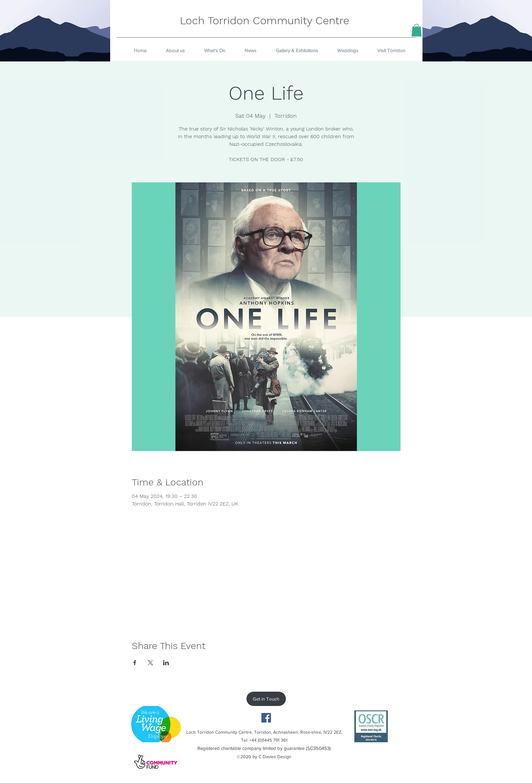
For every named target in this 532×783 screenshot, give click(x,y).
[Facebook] (266, 718)
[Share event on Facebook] (135, 663)
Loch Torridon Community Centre (265, 20)
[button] (417, 30)
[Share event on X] (150, 663)
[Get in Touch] (266, 699)
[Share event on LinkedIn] (166, 663)
